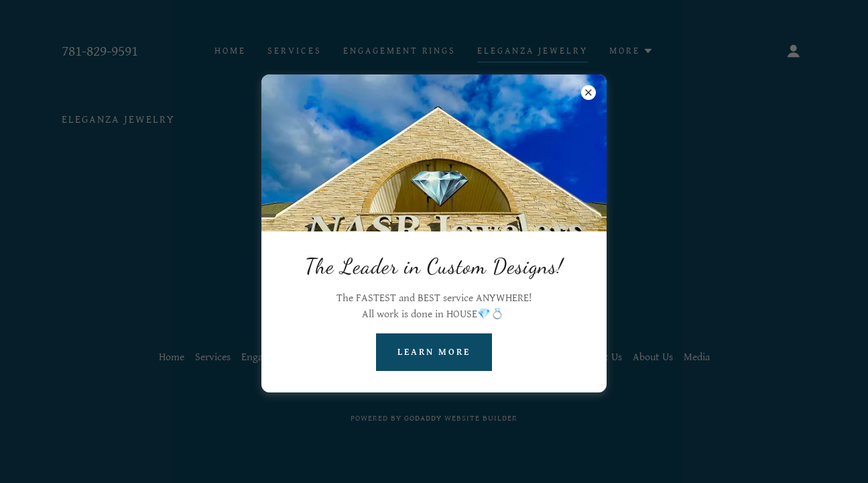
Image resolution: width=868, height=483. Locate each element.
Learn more (434, 352)
